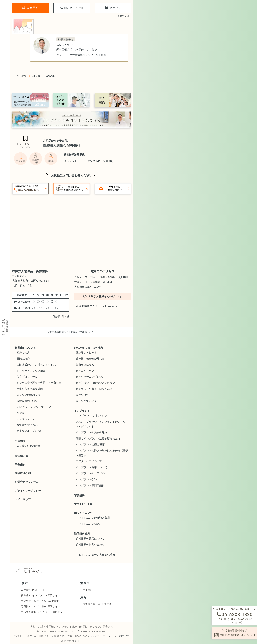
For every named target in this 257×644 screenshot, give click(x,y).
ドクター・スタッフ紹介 (31, 371)
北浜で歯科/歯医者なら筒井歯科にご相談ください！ (72, 332)
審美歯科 (79, 496)
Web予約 (30, 8)
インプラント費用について (91, 467)
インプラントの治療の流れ (91, 432)
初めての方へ (24, 353)
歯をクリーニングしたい (90, 377)
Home (21, 76)
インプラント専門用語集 (90, 486)
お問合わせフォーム (27, 482)
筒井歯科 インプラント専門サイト (41, 595)
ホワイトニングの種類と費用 (93, 518)
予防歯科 (20, 465)
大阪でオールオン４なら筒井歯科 (40, 601)
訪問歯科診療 (82, 534)
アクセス (113, 8)
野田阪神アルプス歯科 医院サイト (41, 606)
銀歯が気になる (85, 365)
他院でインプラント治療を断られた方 (98, 438)
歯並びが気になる (86, 401)
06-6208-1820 (72, 8)
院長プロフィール (27, 377)
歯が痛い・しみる (86, 353)
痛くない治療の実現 (28, 395)
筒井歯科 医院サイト (33, 590)
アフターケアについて (89, 461)
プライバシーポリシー (28, 491)
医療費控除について (28, 425)
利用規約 (124, 636)
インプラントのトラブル (90, 473)
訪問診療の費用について (90, 538)
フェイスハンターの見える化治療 (95, 555)
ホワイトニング (83, 513)
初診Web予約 (23, 473)
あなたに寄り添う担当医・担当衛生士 (39, 383)
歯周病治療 (21, 456)
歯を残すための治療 (28, 446)
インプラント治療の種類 (90, 445)
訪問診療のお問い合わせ (90, 545)
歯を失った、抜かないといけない (95, 383)
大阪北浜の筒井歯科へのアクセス (36, 365)
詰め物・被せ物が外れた (90, 359)
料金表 (36, 76)
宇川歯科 (88, 590)
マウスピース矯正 (85, 504)
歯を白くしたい (85, 371)
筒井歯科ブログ (87, 306)
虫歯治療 (20, 441)
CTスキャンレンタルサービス (34, 407)
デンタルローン (26, 419)
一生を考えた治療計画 (30, 389)
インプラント (82, 411)
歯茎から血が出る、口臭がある (94, 389)
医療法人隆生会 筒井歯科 (97, 604)
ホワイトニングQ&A (88, 524)
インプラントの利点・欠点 (91, 416)
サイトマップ (23, 499)
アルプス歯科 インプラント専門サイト (43, 612)
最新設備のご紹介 (27, 401)
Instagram (109, 306)
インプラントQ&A (86, 479)
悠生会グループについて (31, 431)
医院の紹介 (23, 359)
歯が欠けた (82, 395)
